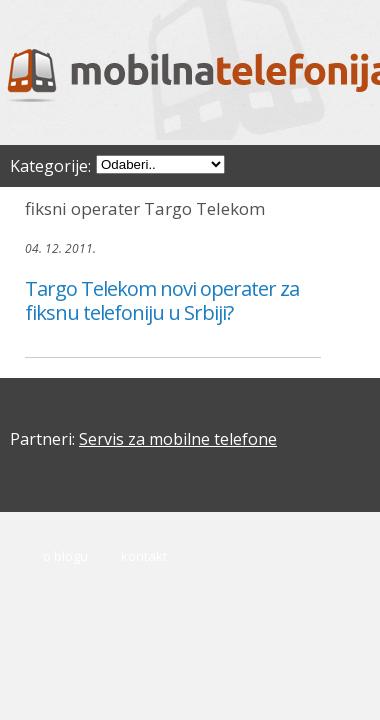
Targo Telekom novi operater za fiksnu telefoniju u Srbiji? (162, 300)
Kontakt (144, 556)
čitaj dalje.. (55, 343)
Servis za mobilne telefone (178, 439)
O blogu (65, 556)
